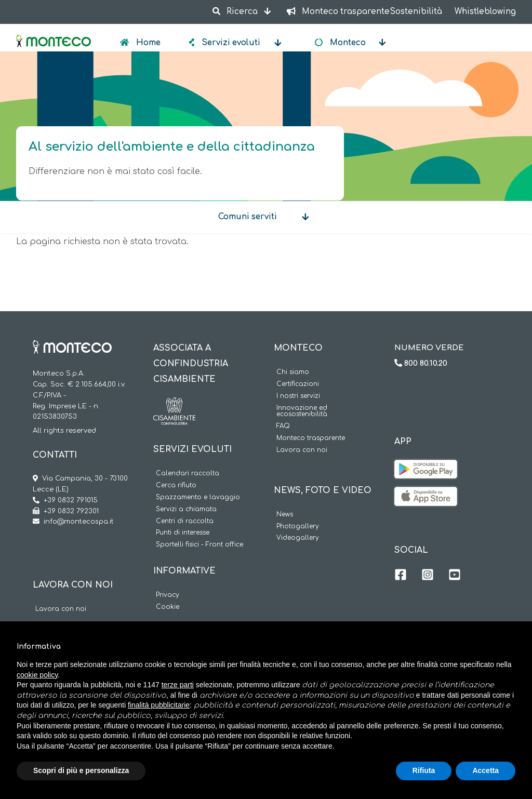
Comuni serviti (248, 217)
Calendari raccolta (188, 474)
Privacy (168, 595)
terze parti (178, 685)
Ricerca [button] (236, 12)
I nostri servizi (298, 396)
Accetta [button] (486, 770)
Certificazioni (298, 384)
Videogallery (298, 538)
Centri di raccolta (185, 521)
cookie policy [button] (37, 675)
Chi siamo (293, 372)
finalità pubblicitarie (159, 705)
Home (147, 43)
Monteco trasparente (311, 438)
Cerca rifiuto (176, 485)
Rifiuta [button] (424, 770)
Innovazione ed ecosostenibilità (302, 411)
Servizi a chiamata (186, 509)
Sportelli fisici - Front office (199, 545)
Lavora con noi (61, 609)
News (285, 515)
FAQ (283, 426)
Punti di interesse (183, 533)
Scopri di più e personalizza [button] (81, 770)
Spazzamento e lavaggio (198, 497)
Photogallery (298, 527)
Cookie (168, 607)
